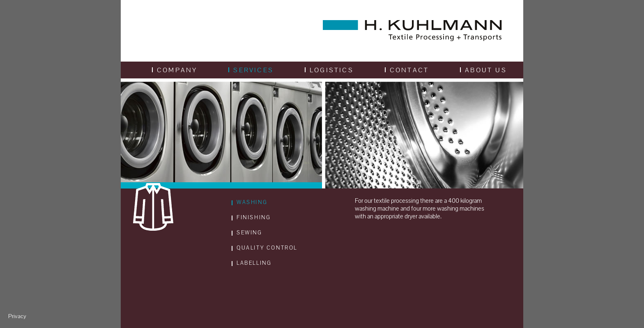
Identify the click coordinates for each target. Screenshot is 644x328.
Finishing (251, 217)
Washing (250, 202)
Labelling (252, 263)
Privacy (17, 316)
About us (483, 70)
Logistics (329, 70)
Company (175, 70)
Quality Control (264, 248)
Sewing (247, 233)
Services (251, 70)
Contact (407, 70)
